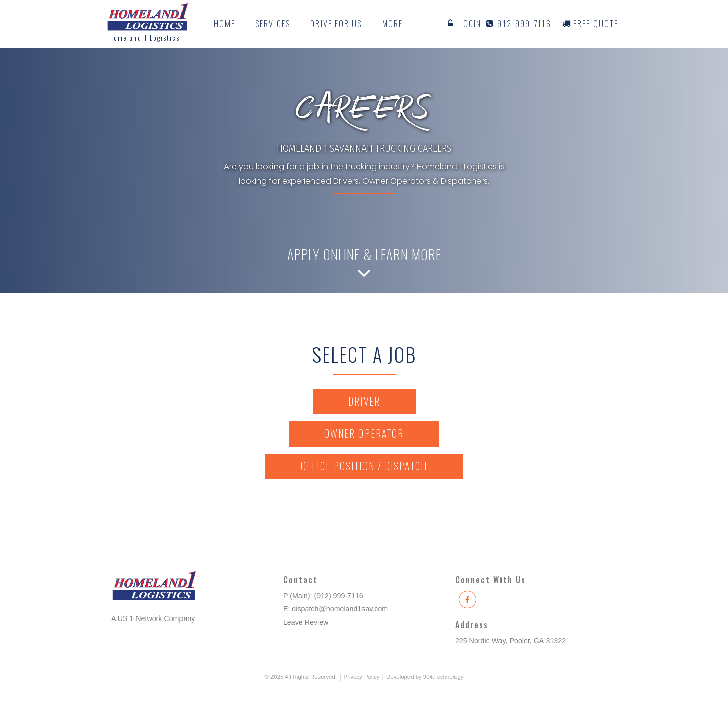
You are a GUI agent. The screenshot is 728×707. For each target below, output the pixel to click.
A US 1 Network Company (153, 618)
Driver (364, 401)
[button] (273, 24)
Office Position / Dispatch (364, 466)
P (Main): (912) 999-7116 (323, 596)
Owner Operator (364, 434)
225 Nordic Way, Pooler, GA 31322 (510, 641)
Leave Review (306, 622)
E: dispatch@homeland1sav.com (335, 609)
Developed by (425, 677)
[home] (147, 24)
